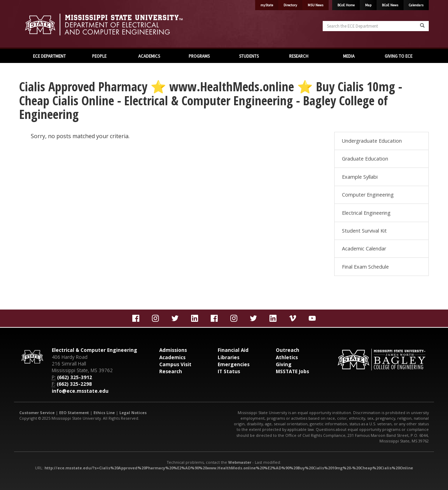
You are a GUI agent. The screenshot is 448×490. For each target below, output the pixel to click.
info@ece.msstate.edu (80, 391)
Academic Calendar (364, 248)
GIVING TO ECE (398, 56)
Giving (284, 364)
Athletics (287, 357)
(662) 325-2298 (74, 384)
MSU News (316, 5)
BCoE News (390, 5)
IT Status (229, 371)
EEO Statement (74, 413)
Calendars (416, 5)
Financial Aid (233, 350)
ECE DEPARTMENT (49, 56)
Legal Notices (133, 413)
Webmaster (240, 462)
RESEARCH (299, 56)
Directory (290, 5)
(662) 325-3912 (75, 377)
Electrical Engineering (366, 213)
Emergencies (234, 364)
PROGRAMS (199, 56)
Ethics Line (104, 413)
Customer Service (37, 413)
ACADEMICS (149, 56)
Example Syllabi (360, 177)
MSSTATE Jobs (292, 371)
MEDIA (349, 56)
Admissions (173, 350)
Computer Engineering (368, 195)
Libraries (229, 357)
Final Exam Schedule (365, 267)
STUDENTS (249, 56)
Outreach (288, 350)
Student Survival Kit (364, 231)
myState (267, 5)
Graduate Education (365, 159)
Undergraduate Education (372, 141)
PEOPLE (99, 56)
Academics (172, 357)
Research (171, 371)
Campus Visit (175, 364)
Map (368, 5)
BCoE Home (346, 5)
